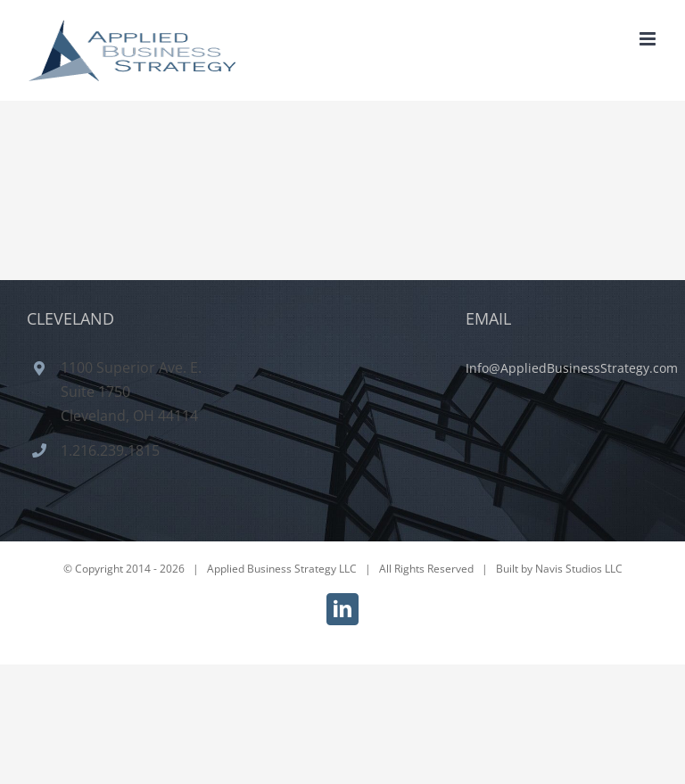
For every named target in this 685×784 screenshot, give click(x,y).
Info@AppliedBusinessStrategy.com (572, 368)
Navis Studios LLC (579, 569)
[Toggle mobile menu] (649, 39)
